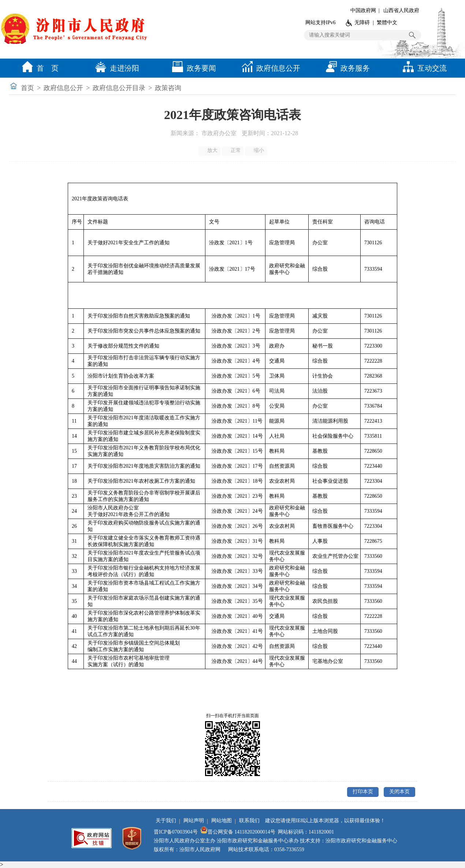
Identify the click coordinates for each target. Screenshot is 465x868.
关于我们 (166, 821)
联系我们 (249, 821)
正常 (233, 151)
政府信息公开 (269, 68)
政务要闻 (192, 68)
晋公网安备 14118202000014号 (238, 832)
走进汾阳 (115, 68)
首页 (27, 88)
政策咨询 (168, 88)
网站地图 (222, 821)
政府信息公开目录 (119, 88)
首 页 (38, 68)
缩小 (256, 151)
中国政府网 (363, 10)
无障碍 (362, 23)
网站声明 (194, 821)
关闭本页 (399, 792)
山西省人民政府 (401, 10)
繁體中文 (387, 23)
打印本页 (363, 792)
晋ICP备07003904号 (176, 832)
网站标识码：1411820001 (306, 832)
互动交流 (423, 68)
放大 (210, 151)
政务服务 (346, 68)
